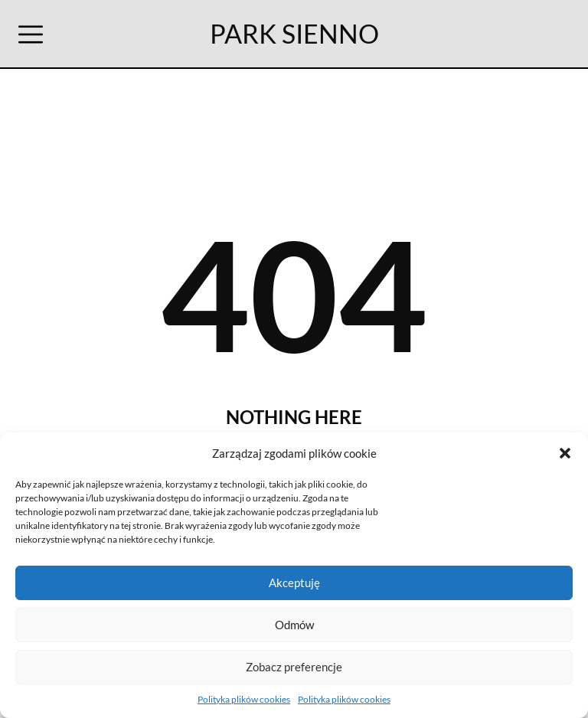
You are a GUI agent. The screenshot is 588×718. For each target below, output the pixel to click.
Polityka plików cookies (244, 699)
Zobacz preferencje (294, 667)
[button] (565, 453)
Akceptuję (294, 583)
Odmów (294, 625)
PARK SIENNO (294, 33)
